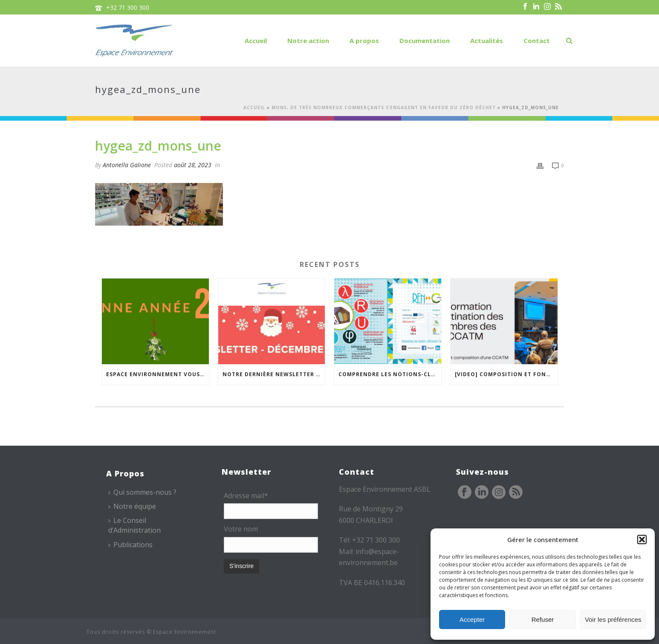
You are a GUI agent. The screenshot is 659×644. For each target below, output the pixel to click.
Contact (537, 41)
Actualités (487, 41)
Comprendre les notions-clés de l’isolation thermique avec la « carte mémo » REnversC (390, 374)
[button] (642, 540)
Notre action (308, 41)
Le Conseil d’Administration (134, 525)
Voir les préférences (613, 619)
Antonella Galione (127, 165)
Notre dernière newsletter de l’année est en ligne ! (274, 374)
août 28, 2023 (193, 165)
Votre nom (241, 529)
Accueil (256, 41)
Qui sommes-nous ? (142, 492)
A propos (364, 41)
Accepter (472, 619)
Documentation (425, 41)
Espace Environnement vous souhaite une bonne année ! (158, 374)
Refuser (543, 619)
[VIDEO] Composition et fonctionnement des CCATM (506, 374)
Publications (130, 545)
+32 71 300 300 (128, 7)
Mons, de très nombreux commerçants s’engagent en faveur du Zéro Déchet (384, 107)
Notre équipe (132, 506)
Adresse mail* (246, 496)
